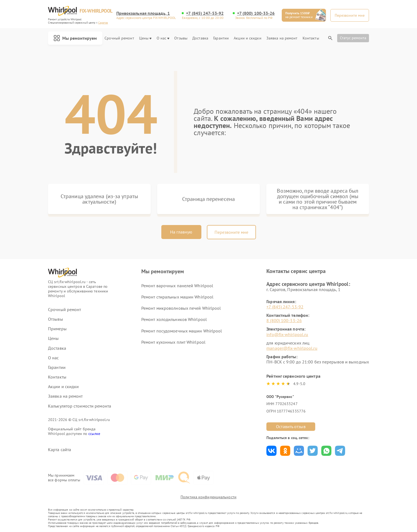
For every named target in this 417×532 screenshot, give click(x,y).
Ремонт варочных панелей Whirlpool (177, 286)
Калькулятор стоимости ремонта (80, 406)
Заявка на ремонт (282, 38)
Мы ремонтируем (75, 38)
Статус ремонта (353, 38)
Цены (145, 38)
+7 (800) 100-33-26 (256, 13)
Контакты (311, 38)
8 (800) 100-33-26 (284, 320)
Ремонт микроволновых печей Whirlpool (181, 308)
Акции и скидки (247, 38)
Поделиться (271, 451)
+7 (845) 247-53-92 (205, 13)
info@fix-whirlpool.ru (287, 334)
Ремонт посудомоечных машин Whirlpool (182, 331)
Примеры (57, 329)
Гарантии (221, 38)
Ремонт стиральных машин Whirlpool (177, 297)
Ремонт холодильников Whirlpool (174, 319)
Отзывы (181, 38)
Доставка (200, 38)
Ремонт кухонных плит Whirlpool (173, 342)
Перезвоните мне (231, 232)
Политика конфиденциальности (208, 497)
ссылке (94, 434)
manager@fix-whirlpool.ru (292, 348)
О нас (163, 38)
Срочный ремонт (119, 38)
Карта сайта (60, 450)
